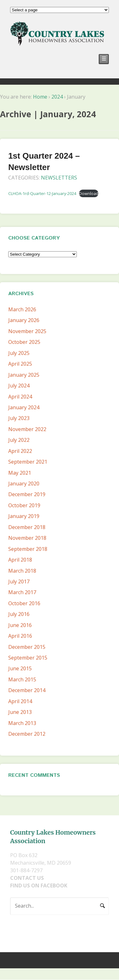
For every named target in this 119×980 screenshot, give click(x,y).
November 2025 (27, 331)
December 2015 (27, 647)
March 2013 (22, 723)
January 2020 (24, 484)
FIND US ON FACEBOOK (39, 886)
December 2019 (27, 494)
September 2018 (28, 549)
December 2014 (27, 690)
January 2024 (24, 407)
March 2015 (22, 679)
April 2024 (20, 397)
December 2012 (27, 734)
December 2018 (27, 527)
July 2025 (19, 353)
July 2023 (19, 418)
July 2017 (19, 581)
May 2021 (20, 473)
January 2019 (24, 516)
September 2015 (28, 658)
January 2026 (24, 320)
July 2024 (19, 386)
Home (40, 97)
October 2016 (24, 603)
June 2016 (20, 625)
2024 (57, 97)
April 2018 (20, 560)
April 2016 (20, 636)
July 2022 (19, 440)
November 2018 (27, 538)
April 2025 (20, 364)
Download (89, 193)
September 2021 (28, 462)
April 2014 (20, 701)
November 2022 (27, 429)
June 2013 (20, 712)
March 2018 (22, 571)
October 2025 (24, 342)
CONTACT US (27, 878)
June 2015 (20, 668)
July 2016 (19, 614)
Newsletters (59, 178)
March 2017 (22, 592)
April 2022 (20, 451)
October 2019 (24, 505)
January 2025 (24, 375)
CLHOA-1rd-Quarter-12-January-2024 (42, 193)
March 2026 (22, 309)
